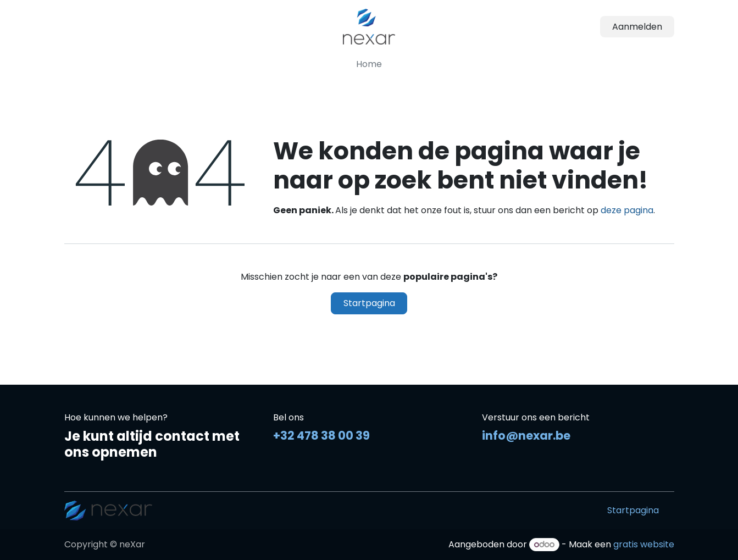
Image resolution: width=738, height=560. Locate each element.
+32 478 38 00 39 (321, 436)
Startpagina (369, 303)
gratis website (644, 544)
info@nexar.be (526, 436)
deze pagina (627, 210)
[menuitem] (369, 64)
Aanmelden (637, 27)
